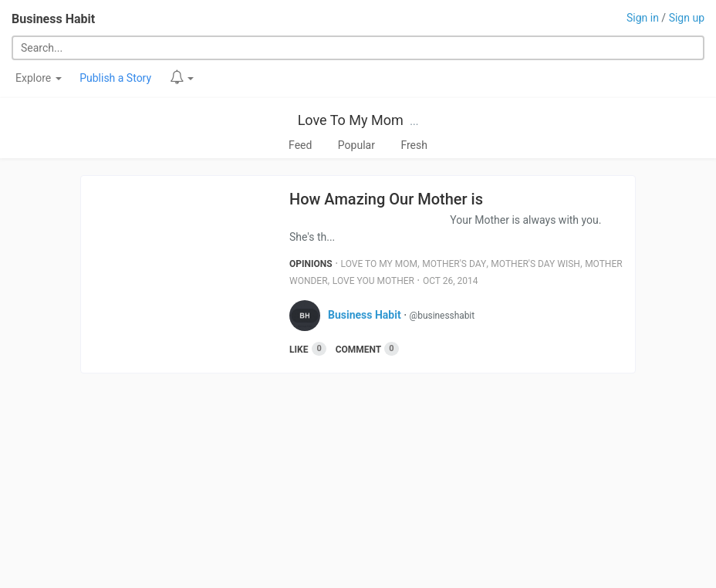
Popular (356, 145)
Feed (300, 145)
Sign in (643, 18)
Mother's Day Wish (535, 264)
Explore (39, 78)
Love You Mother (373, 281)
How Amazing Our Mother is (386, 199)
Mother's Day (454, 264)
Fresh (414, 145)
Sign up (687, 18)
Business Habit (53, 19)
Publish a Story (115, 78)
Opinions (311, 264)
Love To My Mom (351, 120)
